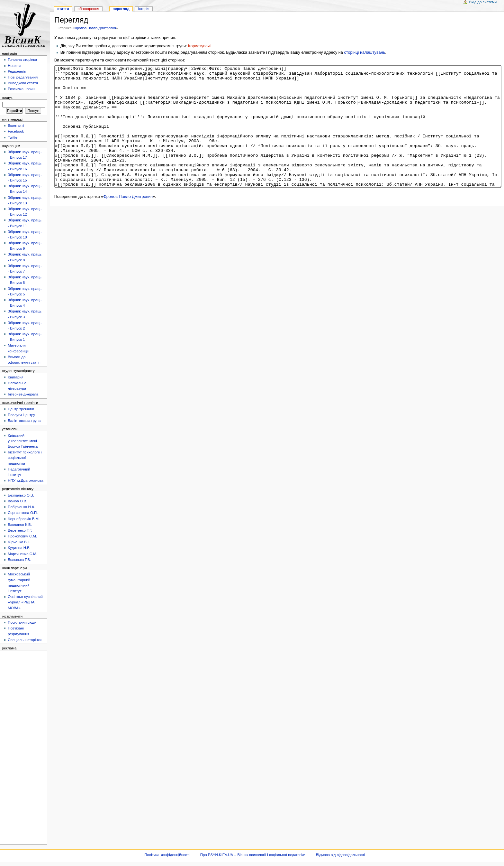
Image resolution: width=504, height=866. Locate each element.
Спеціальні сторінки (25, 640)
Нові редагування (23, 77)
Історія (144, 9)
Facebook (16, 131)
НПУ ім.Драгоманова (26, 480)
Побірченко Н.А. (21, 507)
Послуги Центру (21, 415)
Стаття (63, 9)
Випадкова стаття (23, 83)
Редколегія (17, 71)
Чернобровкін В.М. (24, 519)
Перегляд (121, 9)
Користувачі (199, 46)
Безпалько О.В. (21, 495)
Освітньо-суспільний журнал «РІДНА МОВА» (25, 602)
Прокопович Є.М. (22, 536)
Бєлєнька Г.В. (19, 560)
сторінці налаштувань (364, 52)
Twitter (13, 137)
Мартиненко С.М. (22, 554)
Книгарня (16, 377)
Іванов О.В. (17, 501)
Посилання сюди (22, 622)
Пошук (7, 98)
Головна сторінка (22, 60)
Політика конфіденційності (167, 855)
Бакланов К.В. (20, 525)
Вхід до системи (483, 2)
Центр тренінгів (21, 409)
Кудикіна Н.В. (19, 548)
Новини (14, 66)
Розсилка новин (21, 89)
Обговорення (88, 9)
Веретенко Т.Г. (20, 530)
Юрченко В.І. (19, 542)
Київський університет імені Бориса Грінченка (23, 441)
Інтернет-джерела (23, 394)
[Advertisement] (22, 747)
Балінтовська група (24, 421)
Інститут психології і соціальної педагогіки (25, 458)
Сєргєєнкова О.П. (23, 513)
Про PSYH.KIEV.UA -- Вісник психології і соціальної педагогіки (253, 855)
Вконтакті (16, 126)
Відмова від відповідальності (341, 855)
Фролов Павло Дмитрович (95, 28)
